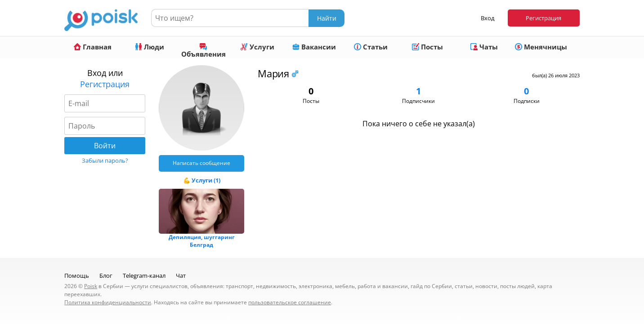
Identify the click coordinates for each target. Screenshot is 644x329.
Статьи (371, 47)
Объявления (203, 51)
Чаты (484, 47)
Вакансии (314, 47)
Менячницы (541, 47)
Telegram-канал (144, 276)
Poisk (91, 286)
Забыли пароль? (105, 160)
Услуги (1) (206, 180)
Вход (487, 18)
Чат (181, 276)
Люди (150, 47)
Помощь (77, 276)
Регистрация (543, 18)
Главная (93, 47)
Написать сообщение (201, 163)
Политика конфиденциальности (108, 302)
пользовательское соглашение (290, 302)
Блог (106, 276)
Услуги (257, 47)
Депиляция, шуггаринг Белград (202, 241)
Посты (427, 47)
